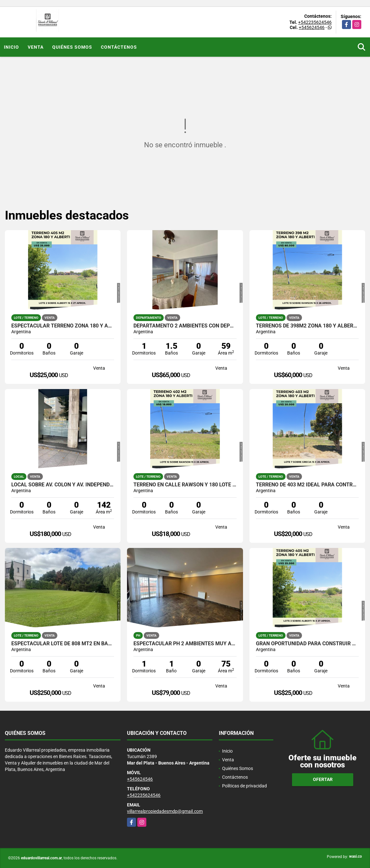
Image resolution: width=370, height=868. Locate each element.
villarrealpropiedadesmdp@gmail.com (165, 811)
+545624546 (312, 27)
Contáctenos (119, 47)
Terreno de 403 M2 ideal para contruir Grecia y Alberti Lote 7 (307, 485)
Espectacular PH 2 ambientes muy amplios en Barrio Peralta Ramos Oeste (185, 644)
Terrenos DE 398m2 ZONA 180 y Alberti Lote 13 (307, 326)
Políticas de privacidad (244, 786)
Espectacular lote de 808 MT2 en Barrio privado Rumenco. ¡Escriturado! (63, 644)
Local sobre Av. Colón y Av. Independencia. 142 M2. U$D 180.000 (63, 485)
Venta (36, 47)
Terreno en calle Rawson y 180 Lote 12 (185, 485)
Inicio (11, 47)
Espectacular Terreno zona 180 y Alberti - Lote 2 (63, 326)
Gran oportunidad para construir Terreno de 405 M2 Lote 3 (307, 644)
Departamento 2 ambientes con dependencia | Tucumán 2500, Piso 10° (185, 326)
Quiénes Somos (72, 47)
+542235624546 (315, 22)
